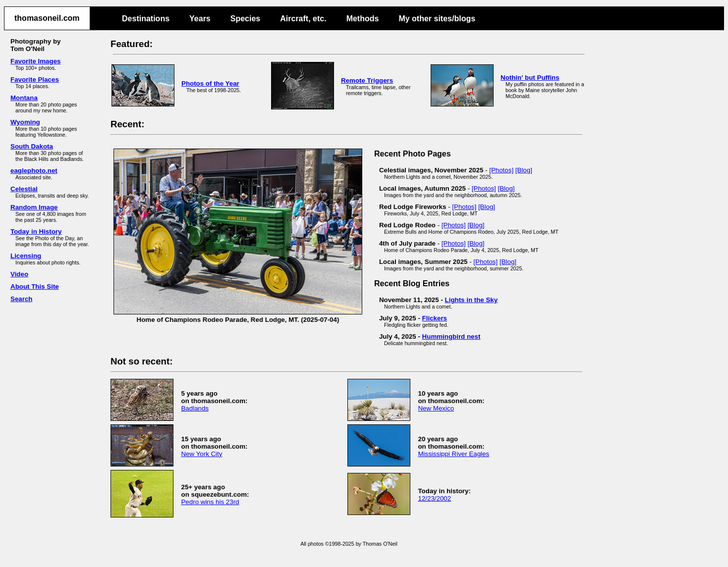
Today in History (36, 232)
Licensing (26, 256)
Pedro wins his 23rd (210, 502)
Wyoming (25, 122)
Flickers (435, 318)
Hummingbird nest (451, 336)
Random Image (34, 207)
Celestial (24, 189)
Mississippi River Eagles (453, 454)
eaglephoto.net (34, 171)
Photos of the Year (210, 83)
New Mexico (436, 408)
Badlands (195, 408)
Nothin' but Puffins (530, 77)
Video (19, 274)
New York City (201, 454)
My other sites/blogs (437, 19)
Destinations (146, 19)
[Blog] (524, 170)
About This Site (35, 286)
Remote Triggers (367, 80)
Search (21, 299)
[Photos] (501, 170)
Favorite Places (35, 79)
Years (200, 19)
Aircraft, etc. (303, 19)
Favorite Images (35, 61)
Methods (363, 19)
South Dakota (32, 146)
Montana (24, 98)
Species (245, 19)
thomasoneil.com (47, 18)
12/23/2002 (434, 498)
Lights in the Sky (472, 300)
